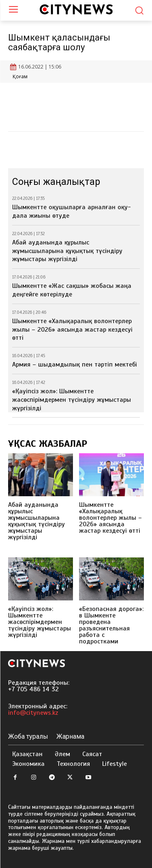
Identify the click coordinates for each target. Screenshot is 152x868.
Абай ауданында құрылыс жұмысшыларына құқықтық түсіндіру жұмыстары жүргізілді (67, 251)
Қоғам (20, 77)
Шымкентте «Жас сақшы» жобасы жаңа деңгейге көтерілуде (72, 290)
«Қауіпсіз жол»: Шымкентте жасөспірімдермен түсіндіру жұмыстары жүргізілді (72, 400)
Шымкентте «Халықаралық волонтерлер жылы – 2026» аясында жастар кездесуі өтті (72, 330)
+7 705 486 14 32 (33, 689)
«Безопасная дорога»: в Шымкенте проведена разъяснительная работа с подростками (111, 625)
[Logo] (76, 9)
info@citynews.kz (33, 713)
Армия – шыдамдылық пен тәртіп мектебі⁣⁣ (75, 364)
